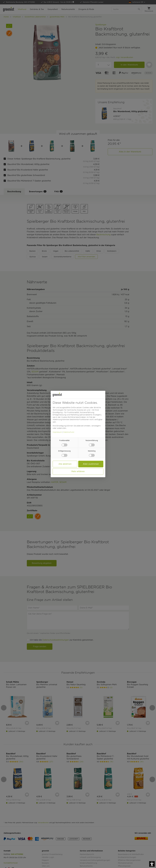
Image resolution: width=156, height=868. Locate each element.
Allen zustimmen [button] (91, 464)
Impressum (57, 432)
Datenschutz (69, 432)
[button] (152, 864)
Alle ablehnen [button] (65, 464)
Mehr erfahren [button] (78, 471)
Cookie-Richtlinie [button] (68, 417)
